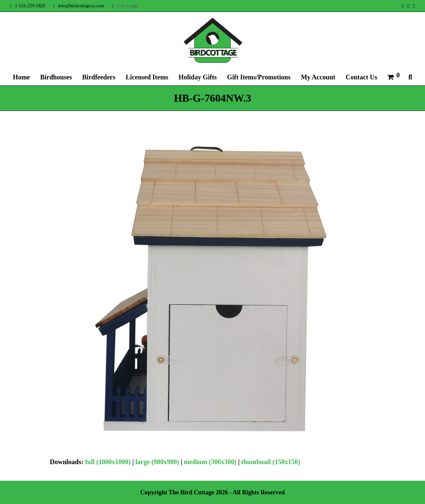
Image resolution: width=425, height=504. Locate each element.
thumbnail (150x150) (271, 462)
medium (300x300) (210, 462)
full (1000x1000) (108, 462)
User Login (127, 6)
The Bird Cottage (191, 492)
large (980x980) (157, 462)
